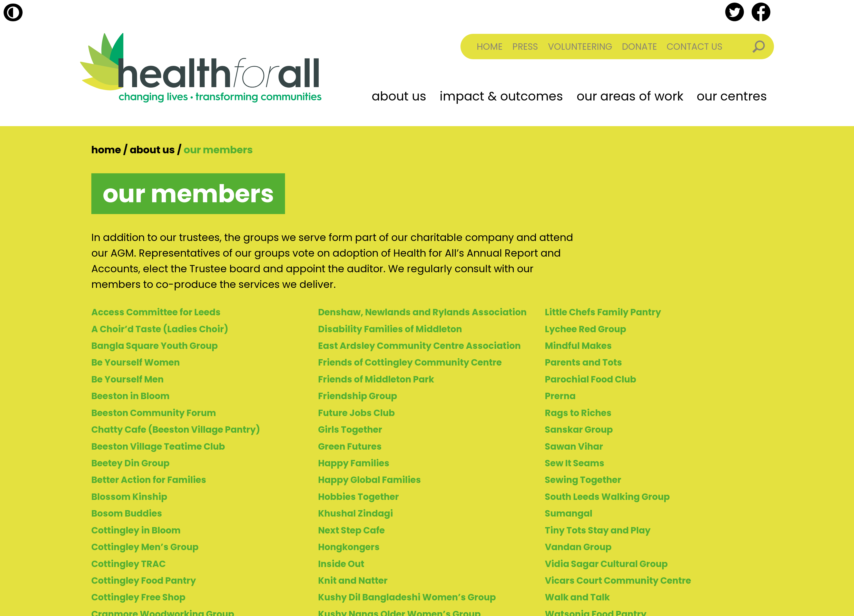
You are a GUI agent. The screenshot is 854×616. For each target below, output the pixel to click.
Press (525, 47)
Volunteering (580, 47)
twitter (735, 12)
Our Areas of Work (630, 96)
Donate (639, 47)
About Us (399, 96)
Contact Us (695, 47)
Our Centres (732, 96)
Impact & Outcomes (501, 96)
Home (490, 47)
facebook (761, 12)
